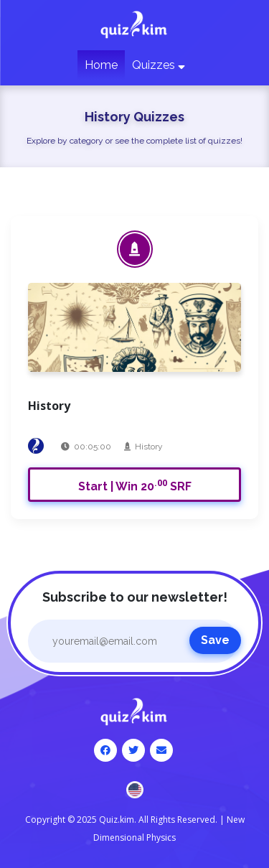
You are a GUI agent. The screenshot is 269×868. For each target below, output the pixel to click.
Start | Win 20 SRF (135, 485)
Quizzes (159, 65)
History (149, 447)
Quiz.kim (117, 820)
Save (215, 640)
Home (101, 65)
